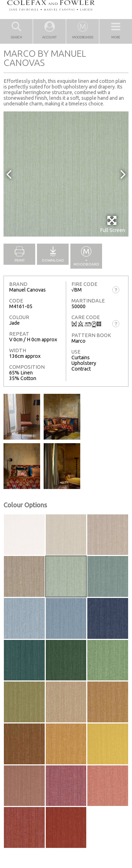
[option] (66, 174)
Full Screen (112, 224)
